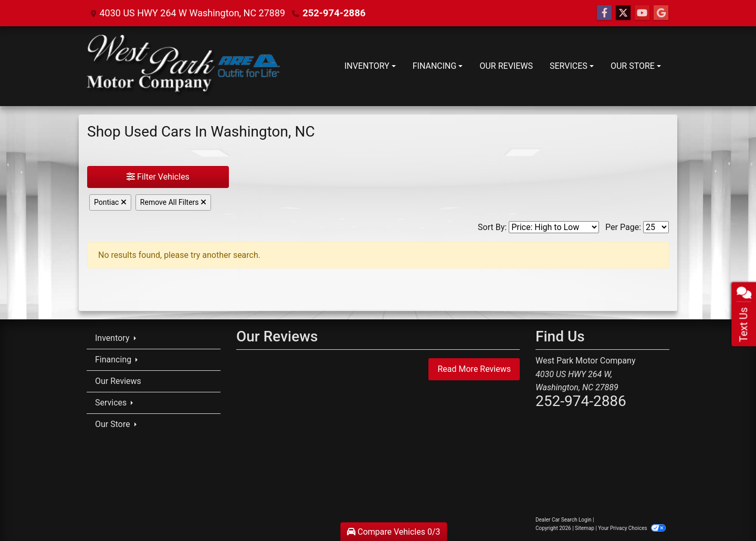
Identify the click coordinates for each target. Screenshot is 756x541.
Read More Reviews (474, 369)
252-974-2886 (333, 13)
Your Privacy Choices (632, 528)
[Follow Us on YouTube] (642, 13)
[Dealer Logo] (183, 66)
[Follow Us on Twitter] (623, 13)
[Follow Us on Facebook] (604, 13)
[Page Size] (656, 227)
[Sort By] (554, 227)
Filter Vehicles (158, 177)
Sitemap (585, 528)
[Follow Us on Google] (661, 13)
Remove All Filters (173, 202)
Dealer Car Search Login (564, 520)
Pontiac (110, 202)
